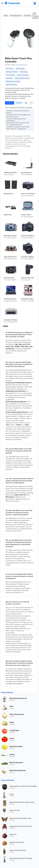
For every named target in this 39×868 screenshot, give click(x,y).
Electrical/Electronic (16, 16)
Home (6, 16)
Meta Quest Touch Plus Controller (35, 16)
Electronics (27, 16)
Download (10, 103)
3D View (19, 103)
